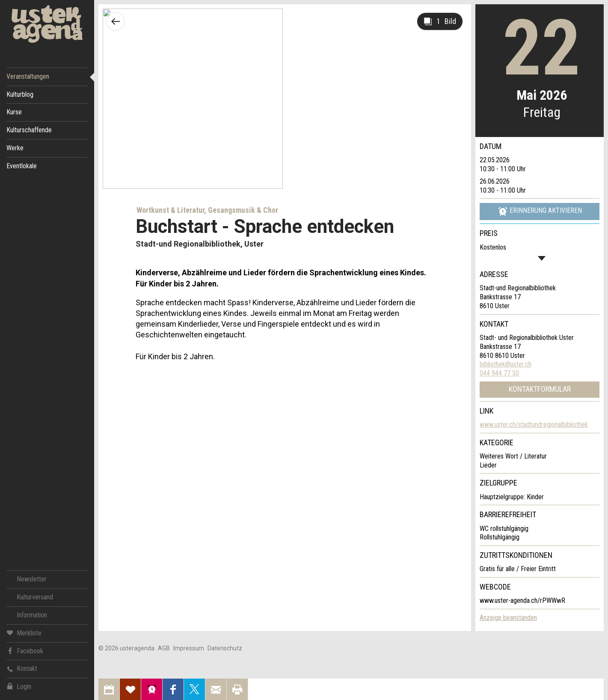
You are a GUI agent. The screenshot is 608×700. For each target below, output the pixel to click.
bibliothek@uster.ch (506, 364)
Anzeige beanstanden (508, 618)
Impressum (189, 648)
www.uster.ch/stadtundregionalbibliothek (534, 424)
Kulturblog (20, 94)
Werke (15, 148)
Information (32, 615)
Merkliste (24, 633)
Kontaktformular (540, 389)
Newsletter (32, 579)
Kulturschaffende (29, 130)
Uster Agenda (47, 24)
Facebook (25, 651)
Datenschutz (225, 648)
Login (19, 687)
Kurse (14, 112)
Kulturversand (35, 597)
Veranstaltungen (28, 76)
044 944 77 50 (499, 373)
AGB (164, 648)
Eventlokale (22, 166)
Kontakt (22, 669)
